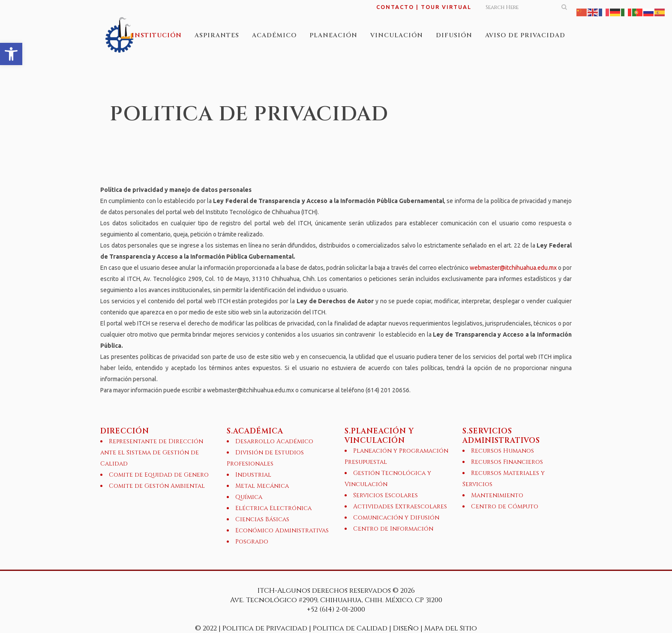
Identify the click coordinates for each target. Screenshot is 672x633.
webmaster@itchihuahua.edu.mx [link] (513, 268)
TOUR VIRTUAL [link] (446, 7)
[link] (11, 54)
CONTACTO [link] (395, 7)
